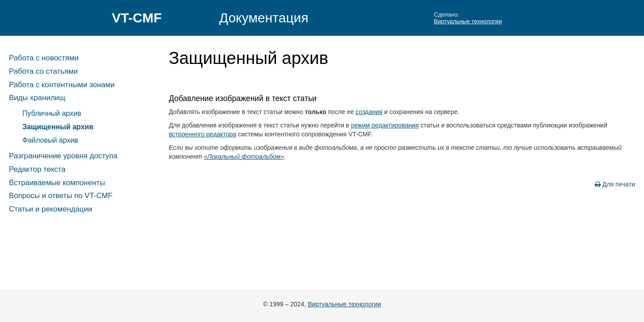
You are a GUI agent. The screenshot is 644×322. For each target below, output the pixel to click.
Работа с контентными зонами (62, 85)
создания (369, 112)
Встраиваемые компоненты (57, 183)
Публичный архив (52, 113)
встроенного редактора (202, 134)
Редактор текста (37, 169)
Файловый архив (50, 140)
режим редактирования (385, 125)
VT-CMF (137, 18)
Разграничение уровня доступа (63, 156)
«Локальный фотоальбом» (244, 157)
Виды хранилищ (37, 98)
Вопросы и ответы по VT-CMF (61, 196)
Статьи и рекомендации (51, 209)
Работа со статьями (43, 71)
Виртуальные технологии (468, 21)
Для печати (615, 184)
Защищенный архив (58, 127)
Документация (264, 18)
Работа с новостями (44, 58)
